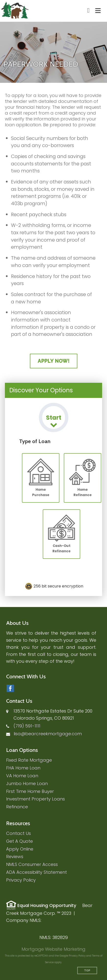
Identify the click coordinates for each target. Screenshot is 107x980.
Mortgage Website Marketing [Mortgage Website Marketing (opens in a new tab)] (53, 949)
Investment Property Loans (36, 799)
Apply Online (20, 849)
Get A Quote (19, 841)
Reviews (15, 857)
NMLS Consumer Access (32, 864)
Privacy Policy (21, 880)
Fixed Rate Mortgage (29, 760)
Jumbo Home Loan (27, 783)
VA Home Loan (22, 776)
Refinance (17, 807)
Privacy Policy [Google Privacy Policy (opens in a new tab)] (77, 956)
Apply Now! (54, 361)
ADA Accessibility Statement (36, 872)
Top (87, 971)
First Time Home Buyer (30, 791)
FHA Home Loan (23, 768)
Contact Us (18, 833)
